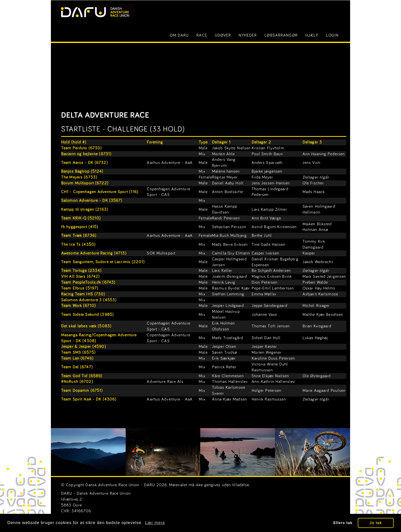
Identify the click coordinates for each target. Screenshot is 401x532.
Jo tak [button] (376, 523)
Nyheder (248, 35)
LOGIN (332, 35)
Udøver (223, 35)
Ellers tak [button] (343, 523)
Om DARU (179, 35)
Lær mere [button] (155, 523)
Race (202, 35)
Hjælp (312, 35)
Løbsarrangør (281, 35)
